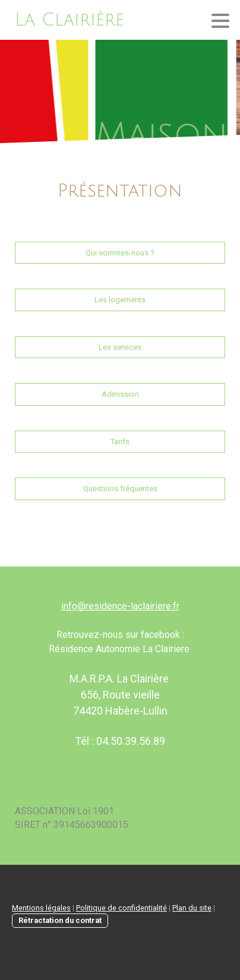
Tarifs (120, 442)
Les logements (120, 300)
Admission (120, 394)
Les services (120, 347)
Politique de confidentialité (121, 908)
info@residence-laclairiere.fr (120, 606)
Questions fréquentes (120, 489)
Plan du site (192, 908)
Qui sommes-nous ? (120, 253)
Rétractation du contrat (60, 920)
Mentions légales (41, 908)
